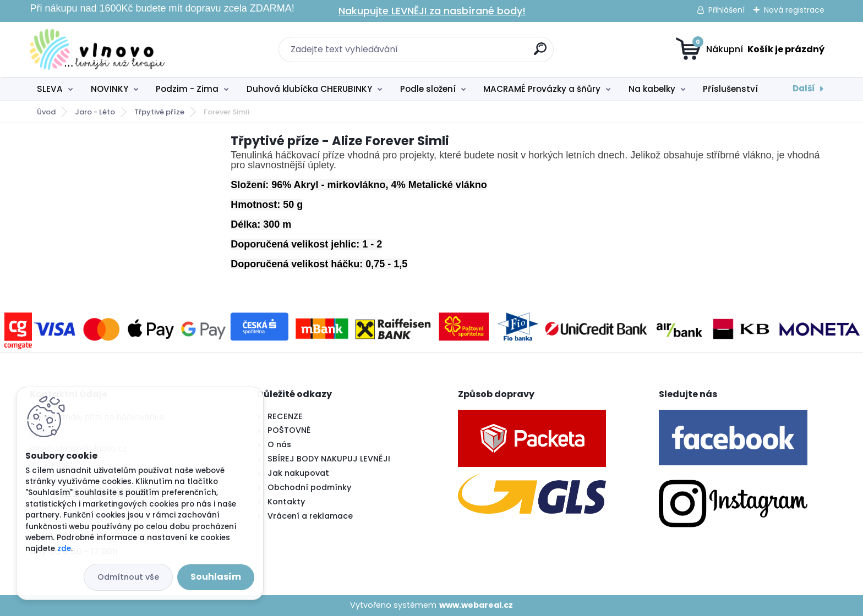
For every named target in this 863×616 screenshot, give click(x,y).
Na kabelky (652, 89)
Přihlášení (727, 10)
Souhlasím (216, 577)
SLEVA (50, 89)
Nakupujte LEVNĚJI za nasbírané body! (432, 11)
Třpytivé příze (159, 112)
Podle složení (428, 89)
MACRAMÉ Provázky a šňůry (542, 89)
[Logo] (97, 50)
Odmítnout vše (128, 577)
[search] (540, 53)
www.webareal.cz (476, 605)
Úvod (46, 112)
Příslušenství (730, 89)
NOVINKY (110, 89)
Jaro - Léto (95, 112)
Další (804, 88)
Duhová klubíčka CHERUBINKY (309, 89)
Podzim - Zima (187, 89)
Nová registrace (794, 10)
